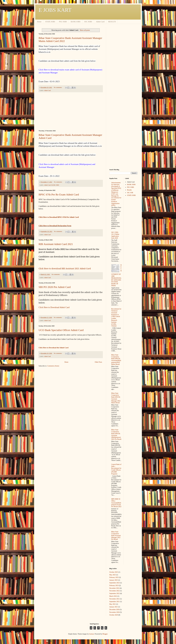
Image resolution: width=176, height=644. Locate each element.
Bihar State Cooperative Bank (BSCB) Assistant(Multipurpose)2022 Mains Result (116, 360)
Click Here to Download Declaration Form (55, 226)
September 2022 (114, 593)
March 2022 (113, 596)
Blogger (105, 634)
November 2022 (114, 591)
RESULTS (112, 22)
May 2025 (113, 575)
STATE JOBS (50, 22)
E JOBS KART (55, 10)
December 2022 (114, 588)
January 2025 (114, 580)
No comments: (58, 87)
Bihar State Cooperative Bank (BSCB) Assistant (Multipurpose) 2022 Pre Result (116, 434)
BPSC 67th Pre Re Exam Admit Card (59, 195)
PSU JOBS (63, 22)
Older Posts (98, 362)
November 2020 (114, 612)
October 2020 (114, 615)
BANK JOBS (76, 22)
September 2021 (114, 602)
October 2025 (114, 572)
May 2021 (113, 604)
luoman (91, 634)
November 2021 (114, 599)
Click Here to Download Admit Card (54, 307)
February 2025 (114, 577)
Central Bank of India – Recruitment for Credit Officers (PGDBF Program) (116, 469)
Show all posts (85, 30)
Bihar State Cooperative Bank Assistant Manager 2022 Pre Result (116, 536)
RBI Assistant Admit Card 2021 (56, 244)
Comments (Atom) (53, 366)
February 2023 (114, 585)
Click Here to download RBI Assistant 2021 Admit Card (65, 268)
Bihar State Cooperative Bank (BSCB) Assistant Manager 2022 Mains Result (116, 398)
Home (39, 22)
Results (129, 190)
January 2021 (114, 607)
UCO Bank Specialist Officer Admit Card (61, 330)
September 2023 (114, 583)
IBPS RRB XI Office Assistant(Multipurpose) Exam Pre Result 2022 (116, 503)
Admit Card (100, 22)
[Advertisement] (71, 111)
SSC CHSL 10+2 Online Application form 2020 (115, 235)
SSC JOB (130, 193)
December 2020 (114, 610)
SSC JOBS (88, 22)
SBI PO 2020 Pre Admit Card (55, 287)
